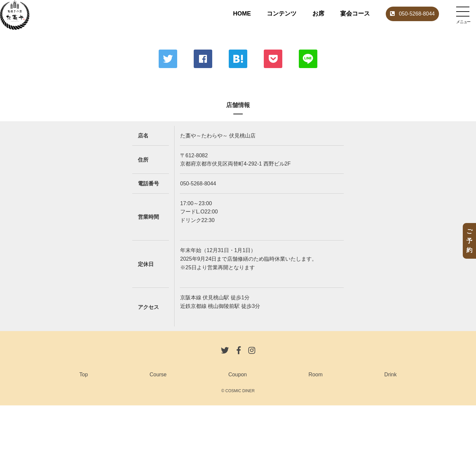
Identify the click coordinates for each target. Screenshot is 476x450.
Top (84, 375)
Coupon (238, 375)
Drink (391, 375)
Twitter (168, 59)
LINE (308, 59)
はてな (238, 59)
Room (316, 375)
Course (158, 375)
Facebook (203, 59)
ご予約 (469, 241)
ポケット (273, 59)
